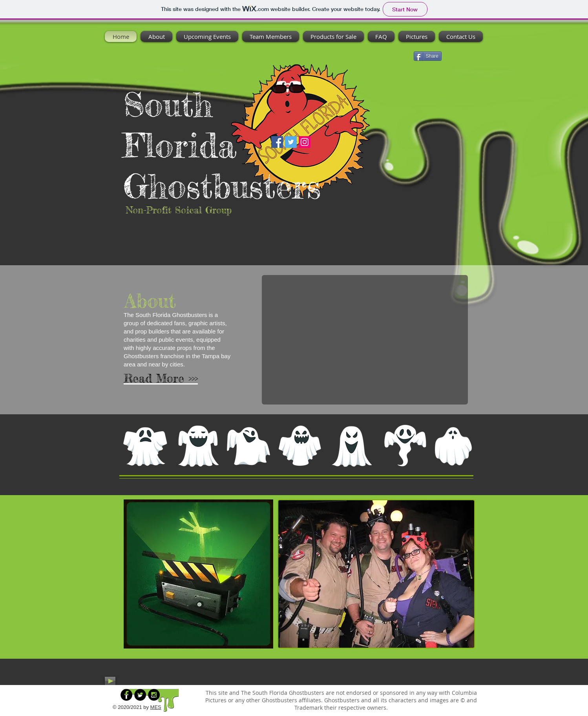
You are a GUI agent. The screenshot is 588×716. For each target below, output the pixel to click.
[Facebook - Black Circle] (126, 695)
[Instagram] (305, 142)
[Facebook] (277, 142)
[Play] (110, 681)
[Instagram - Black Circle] (154, 695)
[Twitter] (291, 142)
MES (156, 707)
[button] (365, 340)
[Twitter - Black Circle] (140, 695)
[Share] (428, 56)
